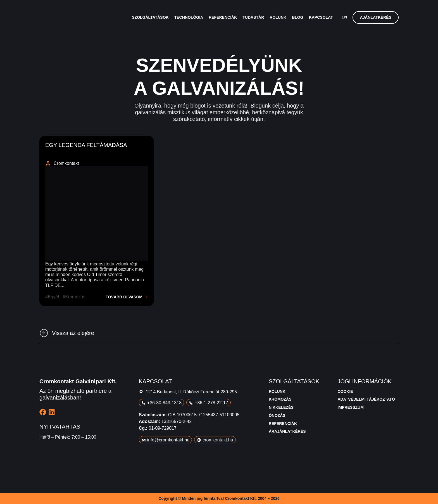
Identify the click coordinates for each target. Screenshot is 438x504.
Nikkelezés (281, 407)
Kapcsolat (321, 17)
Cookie (345, 391)
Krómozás (280, 399)
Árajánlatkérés (287, 431)
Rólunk (278, 17)
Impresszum (350, 407)
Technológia (189, 17)
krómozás (75, 297)
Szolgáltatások (150, 17)
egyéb (54, 297)
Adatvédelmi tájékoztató (366, 399)
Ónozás (277, 415)
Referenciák (223, 17)
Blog (297, 17)
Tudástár (253, 17)
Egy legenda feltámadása (86, 145)
